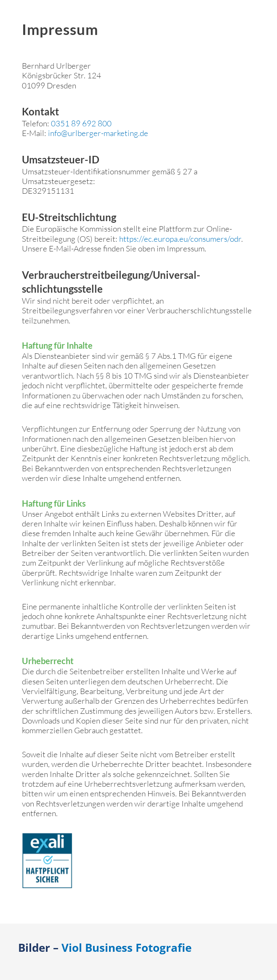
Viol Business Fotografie (127, 948)
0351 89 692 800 (81, 123)
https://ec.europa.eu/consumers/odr (180, 239)
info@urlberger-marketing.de (98, 133)
